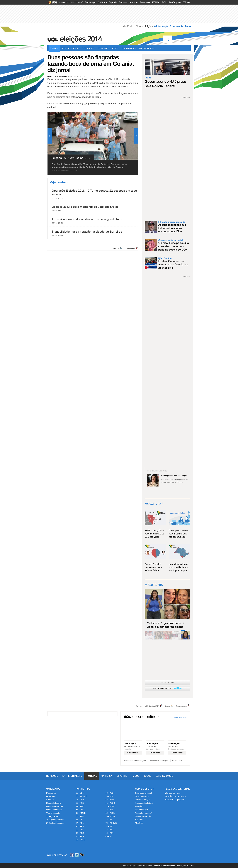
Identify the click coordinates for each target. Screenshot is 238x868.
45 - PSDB (110, 803)
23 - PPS (80, 826)
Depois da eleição (143, 816)
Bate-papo (91, 2)
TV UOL (156, 2)
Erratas (167, 706)
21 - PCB (80, 800)
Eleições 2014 (81, 39)
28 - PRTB (81, 840)
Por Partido (83, 789)
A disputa (139, 820)
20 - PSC (110, 796)
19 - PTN (109, 833)
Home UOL (52, 776)
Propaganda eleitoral (144, 803)
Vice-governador (53, 816)
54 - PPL (80, 823)
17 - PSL (109, 810)
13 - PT (109, 820)
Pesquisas (104, 48)
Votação (139, 806)
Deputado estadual (54, 806)
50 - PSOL (110, 813)
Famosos (145, 2)
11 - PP (79, 820)
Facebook (72, 855)
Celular (82, 855)
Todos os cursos (180, 718)
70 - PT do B (111, 823)
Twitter (77, 855)
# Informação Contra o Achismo (173, 26)
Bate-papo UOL (164, 776)
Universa (133, 2)
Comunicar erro (130, 248)
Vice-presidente (53, 813)
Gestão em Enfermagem (159, 760)
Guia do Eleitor (145, 789)
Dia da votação (142, 810)
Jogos (148, 776)
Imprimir (116, 248)
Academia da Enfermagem (135, 760)
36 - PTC (109, 830)
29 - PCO (80, 803)
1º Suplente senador (55, 820)
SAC (81, 2)
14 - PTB (109, 826)
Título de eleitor (142, 796)
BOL (164, 2)
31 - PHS (80, 810)
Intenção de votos (173, 793)
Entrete (123, 2)
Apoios (116, 48)
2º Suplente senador (55, 823)
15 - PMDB (81, 813)
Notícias (102, 2)
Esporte (113, 2)
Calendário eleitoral (143, 793)
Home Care (177, 760)
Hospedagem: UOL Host (185, 866)
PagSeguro (175, 2)
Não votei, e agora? (144, 813)
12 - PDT (80, 806)
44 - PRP (80, 836)
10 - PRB (80, 833)
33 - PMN (80, 816)
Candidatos (53, 789)
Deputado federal (54, 803)
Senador (50, 800)
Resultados (89, 48)
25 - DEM (80, 793)
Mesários (139, 823)
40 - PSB (110, 793)
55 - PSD (110, 800)
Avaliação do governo (174, 800)
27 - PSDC (110, 806)
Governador (51, 796)
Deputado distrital (54, 810)
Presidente (51, 793)
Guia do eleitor (146, 48)
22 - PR (79, 830)
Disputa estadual (70, 48)
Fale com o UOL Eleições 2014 (148, 706)
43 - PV (109, 836)
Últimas (54, 48)
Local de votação (143, 800)
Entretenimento (72, 776)
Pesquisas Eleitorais (177, 789)
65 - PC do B (82, 796)
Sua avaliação (129, 48)
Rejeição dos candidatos (175, 796)
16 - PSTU (110, 816)
